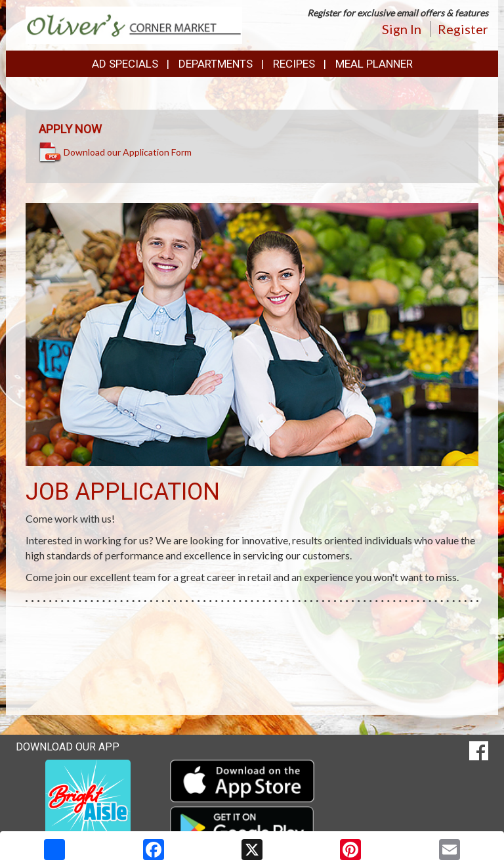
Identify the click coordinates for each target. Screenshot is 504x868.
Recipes (294, 64)
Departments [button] (216, 64)
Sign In (402, 29)
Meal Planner (374, 64)
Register (463, 29)
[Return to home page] (134, 24)
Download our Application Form (128, 151)
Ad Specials (125, 64)
